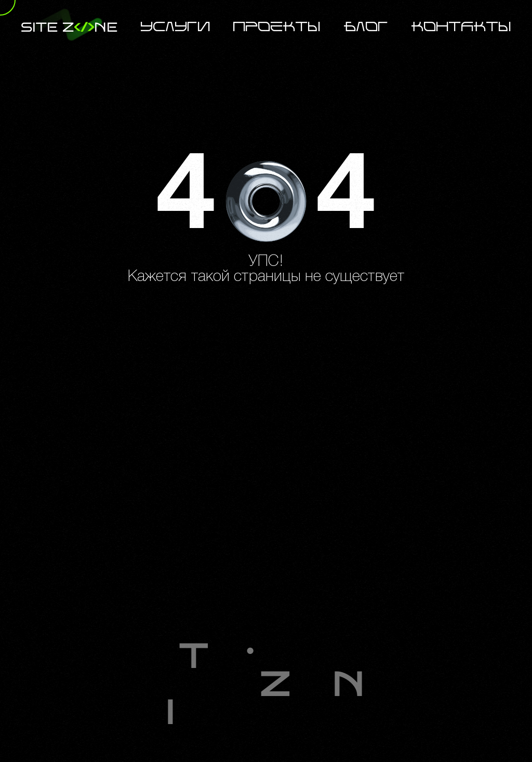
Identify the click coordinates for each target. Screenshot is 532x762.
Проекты (277, 27)
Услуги (176, 27)
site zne (69, 27)
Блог (366, 27)
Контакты (461, 27)
